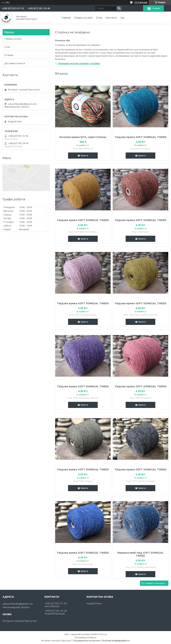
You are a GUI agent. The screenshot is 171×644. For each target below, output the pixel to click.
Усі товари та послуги (153, 583)
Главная (66, 18)
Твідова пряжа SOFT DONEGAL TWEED (140, 137)
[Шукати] (119, 8)
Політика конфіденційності (116, 641)
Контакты (111, 18)
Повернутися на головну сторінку (79, 63)
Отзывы (9, 55)
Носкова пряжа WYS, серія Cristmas (83, 137)
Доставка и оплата (15, 63)
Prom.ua (103, 634)
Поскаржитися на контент (87, 641)
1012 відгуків (141, 2)
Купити (84, 155)
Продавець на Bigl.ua (85, 637)
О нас (99, 18)
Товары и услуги (83, 18)
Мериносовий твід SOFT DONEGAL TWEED (141, 554)
